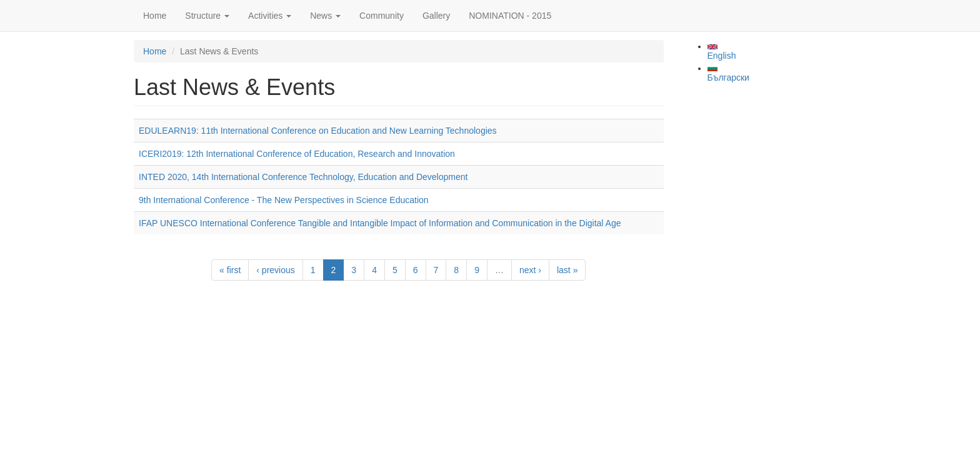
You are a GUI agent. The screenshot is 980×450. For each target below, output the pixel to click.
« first (230, 270)
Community (382, 16)
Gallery (436, 16)
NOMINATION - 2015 (510, 16)
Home (155, 16)
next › (530, 270)
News (325, 16)
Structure (207, 16)
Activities (270, 16)
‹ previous (275, 270)
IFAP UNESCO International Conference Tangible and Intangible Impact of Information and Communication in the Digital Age (380, 223)
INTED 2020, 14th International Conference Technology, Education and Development (303, 177)
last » (567, 270)
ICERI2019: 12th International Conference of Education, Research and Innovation (297, 154)
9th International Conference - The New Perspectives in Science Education (284, 200)
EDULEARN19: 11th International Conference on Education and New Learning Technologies (318, 131)
